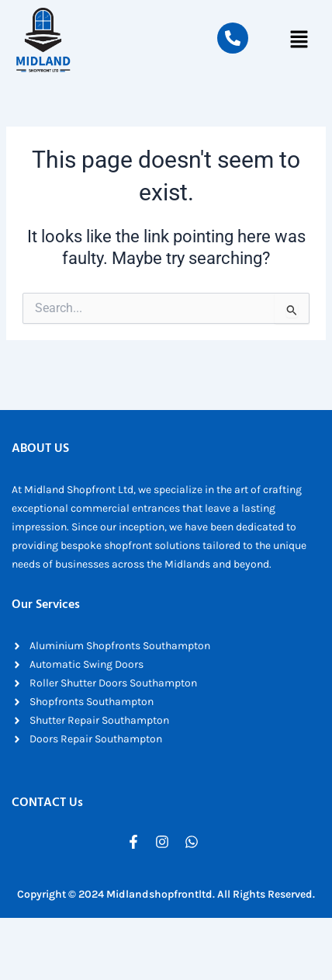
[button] (299, 40)
